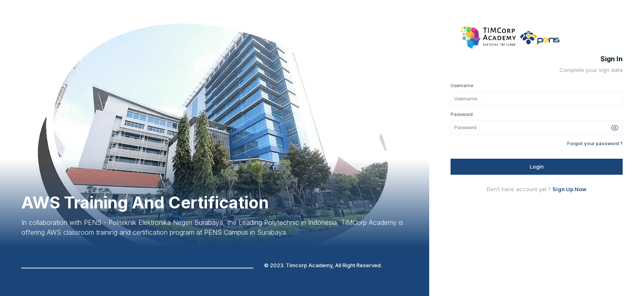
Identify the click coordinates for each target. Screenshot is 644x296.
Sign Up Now (569, 189)
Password (462, 114)
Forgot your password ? (595, 143)
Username (462, 86)
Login (537, 166)
